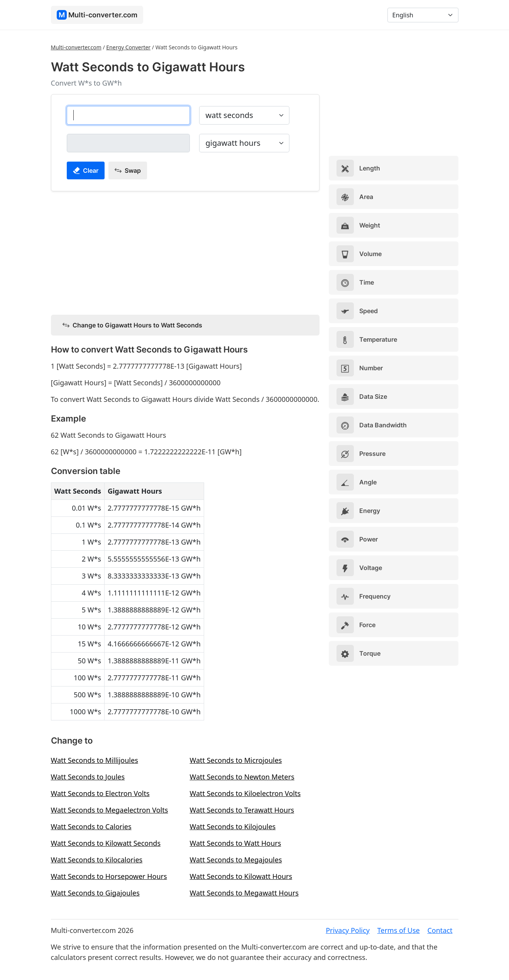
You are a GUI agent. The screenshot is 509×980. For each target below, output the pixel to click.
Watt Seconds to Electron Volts (100, 793)
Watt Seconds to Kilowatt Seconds (106, 843)
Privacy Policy (348, 930)
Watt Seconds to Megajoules (236, 860)
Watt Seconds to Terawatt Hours (242, 810)
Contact (440, 930)
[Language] (423, 15)
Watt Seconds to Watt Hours (236, 843)
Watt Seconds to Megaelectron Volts (110, 810)
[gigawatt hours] (128, 143)
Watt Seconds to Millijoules (95, 760)
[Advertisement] (185, 251)
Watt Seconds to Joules (88, 777)
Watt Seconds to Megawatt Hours (244, 893)
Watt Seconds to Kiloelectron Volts (245, 793)
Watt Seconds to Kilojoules (233, 827)
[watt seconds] (128, 115)
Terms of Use (399, 930)
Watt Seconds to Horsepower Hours (109, 876)
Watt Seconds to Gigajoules (95, 893)
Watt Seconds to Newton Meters (242, 777)
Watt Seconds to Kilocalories (97, 860)
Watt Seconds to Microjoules (236, 760)
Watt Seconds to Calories (91, 827)
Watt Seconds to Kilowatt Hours (241, 876)
